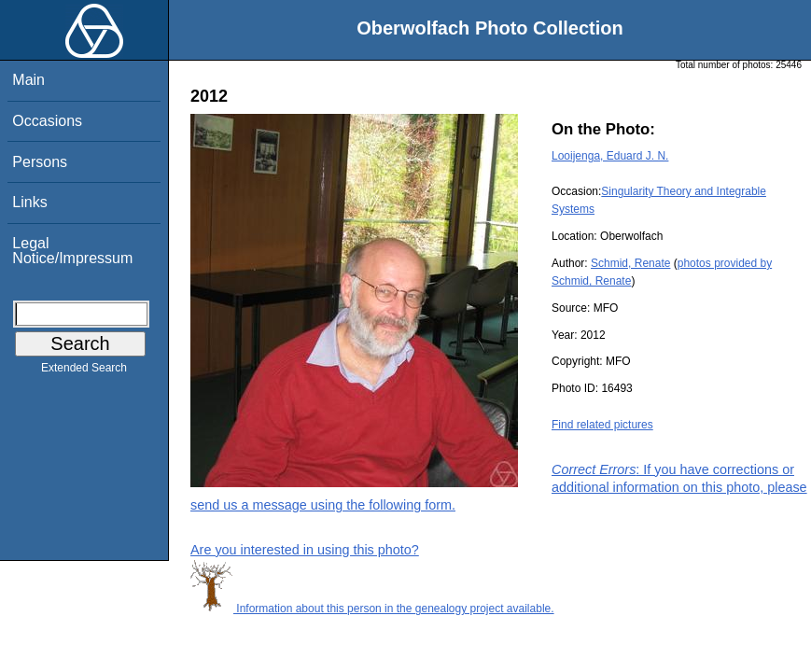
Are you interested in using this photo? (305, 550)
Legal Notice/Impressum (72, 251)
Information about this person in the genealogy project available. (372, 609)
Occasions (47, 121)
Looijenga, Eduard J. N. (610, 156)
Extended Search (84, 371)
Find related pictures (602, 425)
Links (29, 202)
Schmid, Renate (630, 263)
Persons (40, 162)
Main (28, 80)
